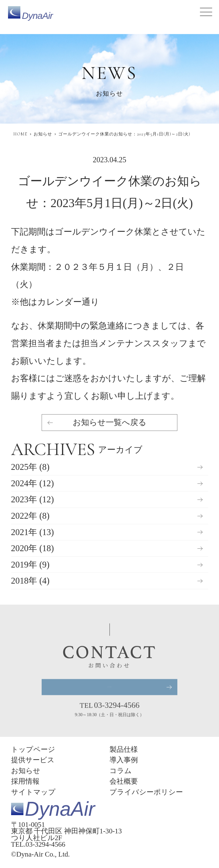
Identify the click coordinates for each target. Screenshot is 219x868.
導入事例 (124, 760)
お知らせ (43, 134)
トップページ (33, 749)
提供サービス (33, 760)
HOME (20, 134)
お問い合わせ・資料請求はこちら (109, 687)
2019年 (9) (30, 565)
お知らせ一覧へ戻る (110, 423)
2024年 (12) (33, 484)
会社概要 (124, 781)
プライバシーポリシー (146, 792)
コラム (121, 771)
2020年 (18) (33, 549)
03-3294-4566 (117, 706)
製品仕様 (124, 749)
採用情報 (25, 781)
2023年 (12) (33, 500)
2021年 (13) (33, 532)
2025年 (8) (30, 467)
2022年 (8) (30, 516)
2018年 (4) (30, 581)
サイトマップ (33, 792)
